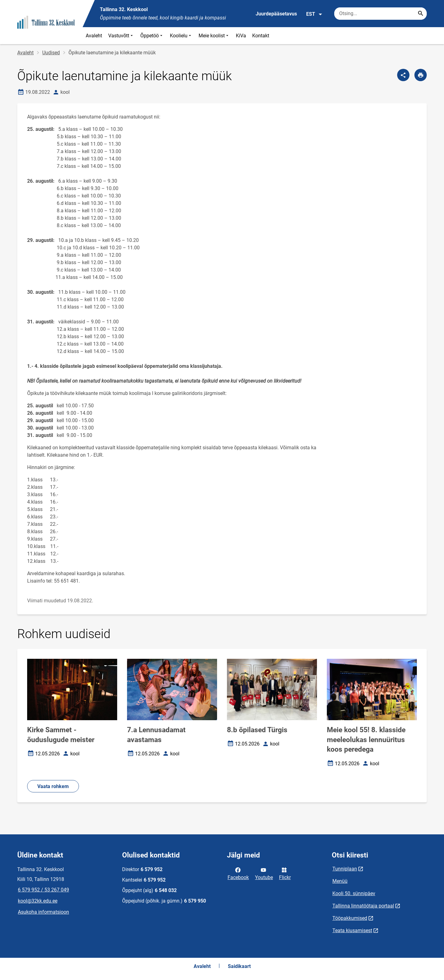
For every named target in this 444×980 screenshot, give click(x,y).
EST (314, 14)
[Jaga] (403, 75)
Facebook (238, 873)
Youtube (264, 873)
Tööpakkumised (350, 918)
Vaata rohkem (53, 786)
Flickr (285, 873)
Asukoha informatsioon (43, 912)
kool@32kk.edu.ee (38, 901)
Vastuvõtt (121, 36)
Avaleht (94, 36)
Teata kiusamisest (352, 930)
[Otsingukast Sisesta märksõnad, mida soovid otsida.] (380, 14)
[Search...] (421, 14)
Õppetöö (152, 36)
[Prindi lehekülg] (421, 75)
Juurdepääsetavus (276, 14)
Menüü (340, 881)
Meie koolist (214, 36)
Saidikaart (239, 966)
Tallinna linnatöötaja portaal (363, 906)
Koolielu (181, 36)
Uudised (51, 53)
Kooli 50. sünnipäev (354, 893)
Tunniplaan (345, 869)
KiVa (241, 36)
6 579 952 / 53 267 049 (43, 890)
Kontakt (261, 36)
